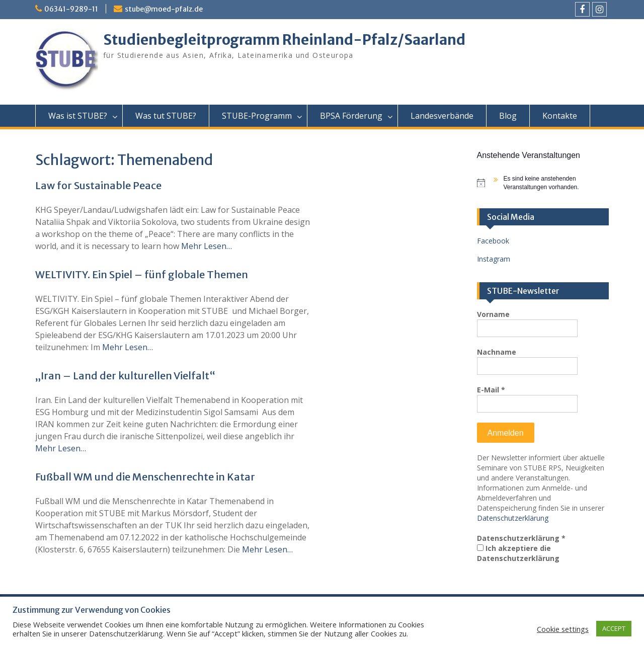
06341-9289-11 (71, 9)
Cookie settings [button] (563, 629)
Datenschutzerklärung (513, 518)
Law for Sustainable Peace (98, 185)
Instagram (494, 259)
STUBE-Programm (257, 116)
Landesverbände (442, 116)
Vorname (493, 314)
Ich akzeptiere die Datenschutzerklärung (518, 553)
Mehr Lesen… (207, 246)
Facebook (493, 241)
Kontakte (560, 116)
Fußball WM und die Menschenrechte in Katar (145, 477)
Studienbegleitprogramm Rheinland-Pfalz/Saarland (284, 40)
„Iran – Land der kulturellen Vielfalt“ (125, 376)
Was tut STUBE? (166, 116)
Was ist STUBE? (78, 116)
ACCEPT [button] (614, 628)
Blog (508, 116)
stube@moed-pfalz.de (164, 9)
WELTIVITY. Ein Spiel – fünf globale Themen (142, 274)
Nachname (497, 352)
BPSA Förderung (351, 116)
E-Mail (491, 390)
